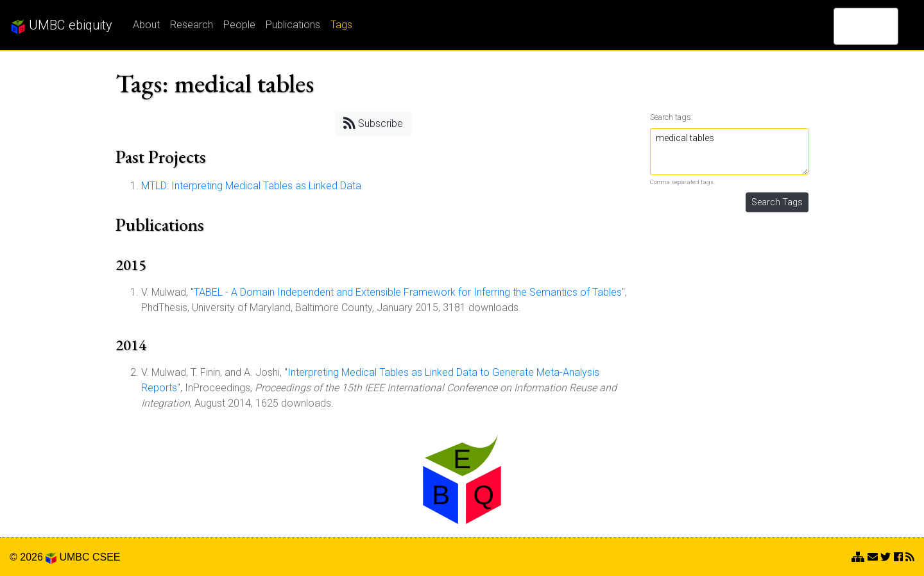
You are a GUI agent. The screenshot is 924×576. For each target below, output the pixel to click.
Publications (293, 25)
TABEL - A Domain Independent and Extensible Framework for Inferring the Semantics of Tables (408, 292)
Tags (341, 25)
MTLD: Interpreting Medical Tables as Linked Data (251, 186)
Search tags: (672, 117)
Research (192, 25)
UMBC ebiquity (61, 26)
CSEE (107, 557)
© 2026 (33, 557)
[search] (849, 26)
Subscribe (373, 123)
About (146, 25)
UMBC (74, 557)
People (239, 25)
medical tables (730, 152)
